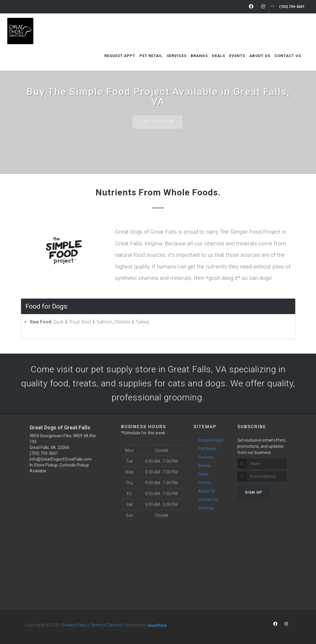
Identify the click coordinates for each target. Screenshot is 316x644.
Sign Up (254, 492)
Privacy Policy (75, 625)
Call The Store (157, 122)
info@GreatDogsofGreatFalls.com (61, 459)
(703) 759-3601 (44, 453)
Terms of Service (106, 625)
